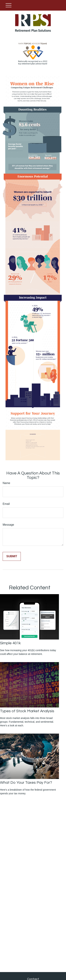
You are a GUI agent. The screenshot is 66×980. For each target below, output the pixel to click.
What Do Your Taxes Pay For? (26, 783)
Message (8, 525)
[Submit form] (12, 556)
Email (6, 504)
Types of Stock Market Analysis (27, 711)
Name (6, 483)
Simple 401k (10, 643)
